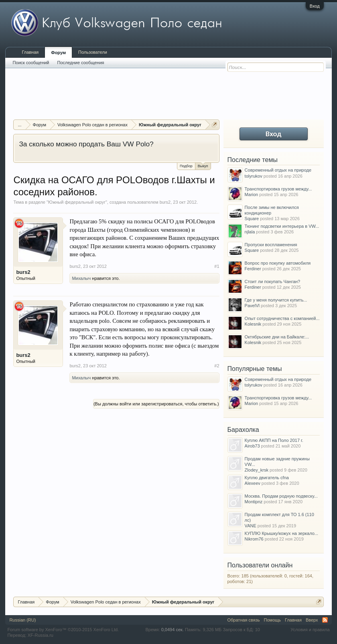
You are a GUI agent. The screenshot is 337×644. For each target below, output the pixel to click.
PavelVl (252, 306)
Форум (58, 53)
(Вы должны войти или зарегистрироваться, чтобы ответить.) (156, 404)
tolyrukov (254, 176)
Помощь (273, 620)
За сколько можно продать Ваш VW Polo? (86, 144)
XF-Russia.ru (41, 635)
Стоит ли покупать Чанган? (273, 281)
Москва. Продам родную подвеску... (281, 496)
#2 (217, 366)
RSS (325, 620)
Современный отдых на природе (278, 170)
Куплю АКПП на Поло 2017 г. (274, 440)
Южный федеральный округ (77, 202)
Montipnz (254, 502)
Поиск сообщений (31, 63)
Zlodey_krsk (257, 470)
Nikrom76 (254, 539)
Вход (315, 6)
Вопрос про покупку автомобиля (278, 263)
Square (252, 219)
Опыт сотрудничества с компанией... (282, 318)
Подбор (186, 166)
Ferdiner (253, 269)
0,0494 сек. (173, 630)
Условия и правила (310, 630)
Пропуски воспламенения (271, 245)
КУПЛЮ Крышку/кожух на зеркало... (281, 533)
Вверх (312, 620)
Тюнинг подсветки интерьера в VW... (282, 226)
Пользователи (93, 52)
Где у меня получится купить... (276, 300)
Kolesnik (253, 324)
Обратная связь (244, 620)
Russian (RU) (22, 620)
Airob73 (252, 446)
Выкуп (203, 165)
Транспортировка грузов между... (278, 189)
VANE (251, 526)
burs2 (165, 202)
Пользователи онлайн (260, 565)
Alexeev (253, 483)
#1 (217, 266)
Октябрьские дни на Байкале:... (277, 337)
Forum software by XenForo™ (63, 630)
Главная (30, 52)
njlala (250, 232)
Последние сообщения (81, 63)
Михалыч (81, 278)
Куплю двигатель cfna (267, 478)
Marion (252, 194)
